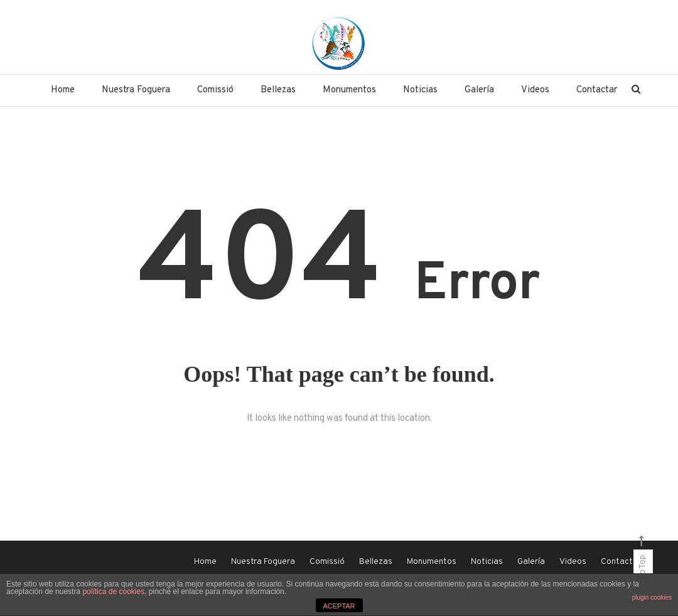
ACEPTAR (339, 606)
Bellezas (278, 90)
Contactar (597, 90)
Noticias (420, 90)
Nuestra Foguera (136, 90)
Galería (479, 90)
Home (63, 90)
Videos (535, 90)
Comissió (215, 90)
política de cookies (113, 592)
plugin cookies (652, 597)
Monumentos (349, 90)
